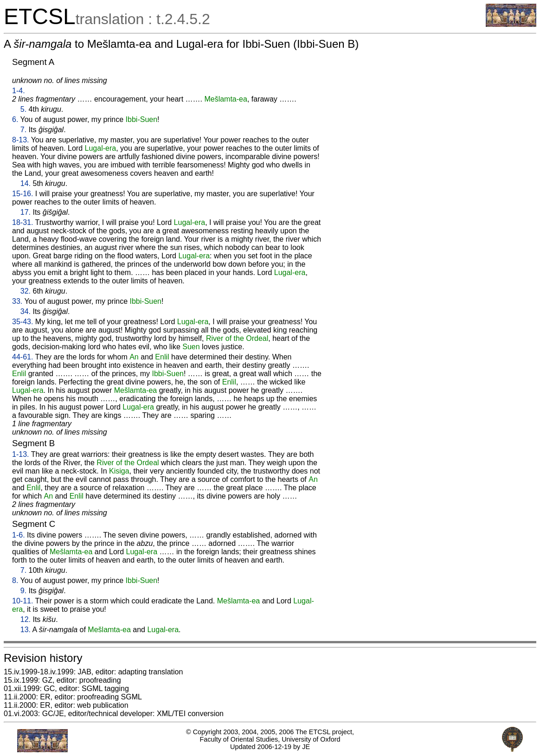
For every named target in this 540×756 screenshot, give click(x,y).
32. (26, 291)
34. (26, 311)
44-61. (22, 357)
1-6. (19, 535)
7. (23, 130)
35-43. (22, 322)
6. (15, 119)
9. (23, 591)
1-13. (20, 454)
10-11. (22, 601)
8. (15, 580)
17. (26, 212)
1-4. (19, 91)
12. (26, 619)
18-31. (22, 222)
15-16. (22, 194)
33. (17, 301)
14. (26, 183)
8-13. (20, 140)
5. (23, 109)
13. (26, 630)
